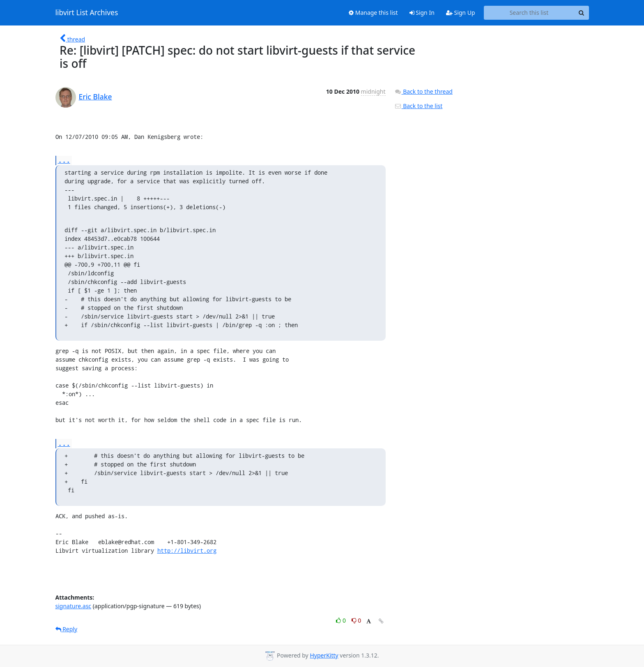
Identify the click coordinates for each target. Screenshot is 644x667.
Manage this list (373, 13)
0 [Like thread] (342, 620)
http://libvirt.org (187, 550)
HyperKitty (324, 655)
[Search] (582, 13)
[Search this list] (529, 13)
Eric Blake (95, 97)
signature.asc (74, 606)
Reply (67, 629)
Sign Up (461, 13)
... (64, 160)
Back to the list (419, 106)
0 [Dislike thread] (356, 620)
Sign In (422, 13)
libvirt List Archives (87, 13)
